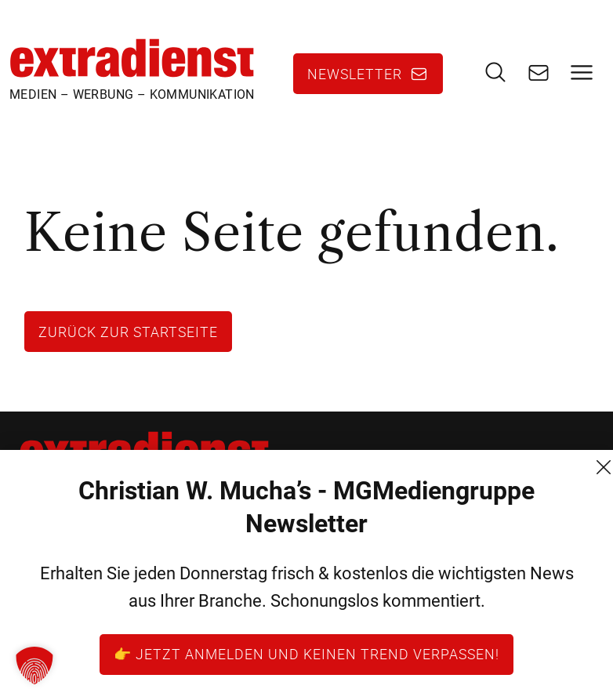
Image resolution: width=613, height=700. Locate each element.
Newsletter (355, 74)
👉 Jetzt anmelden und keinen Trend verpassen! (306, 654)
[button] (34, 666)
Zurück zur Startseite (128, 332)
